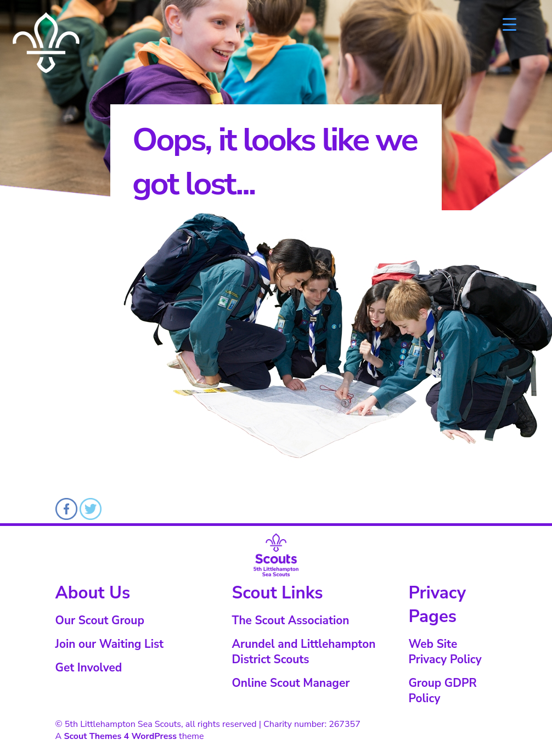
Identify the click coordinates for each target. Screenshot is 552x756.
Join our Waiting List (109, 644)
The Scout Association (291, 620)
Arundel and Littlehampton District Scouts (304, 652)
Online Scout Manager (291, 683)
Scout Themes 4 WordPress (120, 736)
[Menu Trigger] (509, 23)
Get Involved (89, 668)
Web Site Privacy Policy (445, 652)
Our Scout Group (100, 620)
